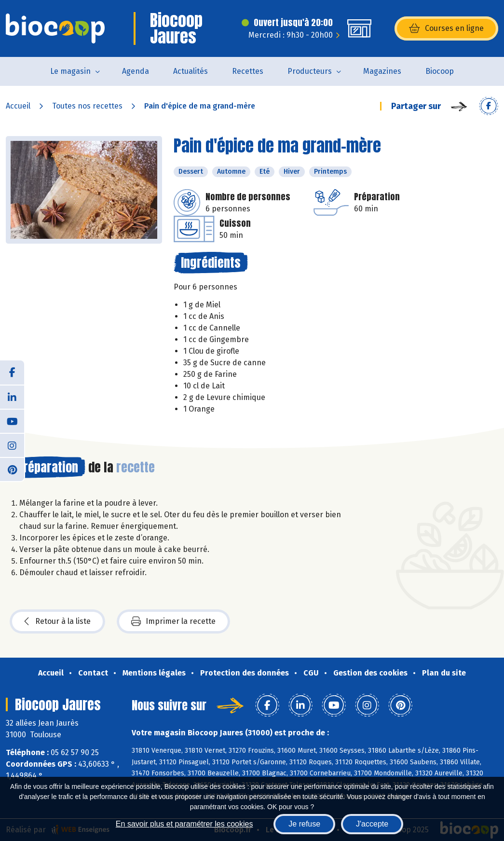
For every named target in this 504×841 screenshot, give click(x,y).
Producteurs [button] (310, 71)
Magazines (382, 71)
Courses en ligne (446, 28)
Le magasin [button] (70, 71)
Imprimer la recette (173, 621)
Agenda (136, 71)
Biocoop (440, 71)
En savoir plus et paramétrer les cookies (184, 824)
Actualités (191, 71)
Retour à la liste (57, 621)
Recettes (248, 71)
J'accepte (372, 824)
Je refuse (304, 824)
